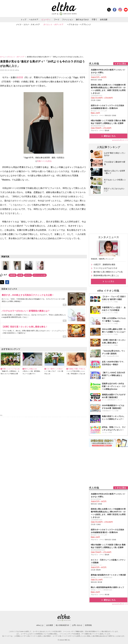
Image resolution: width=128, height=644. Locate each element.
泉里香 (20, 77)
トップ (23, 19)
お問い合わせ (77, 625)
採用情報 (88, 625)
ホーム (3, 57)
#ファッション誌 (40, 275)
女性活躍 (104, 19)
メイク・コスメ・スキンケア (28, 24)
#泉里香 (13, 275)
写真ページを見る (44, 161)
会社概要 (50, 625)
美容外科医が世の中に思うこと (106, 275)
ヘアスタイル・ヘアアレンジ (79, 24)
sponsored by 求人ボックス (120, 140)
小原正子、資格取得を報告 (104, 264)
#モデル (28, 275)
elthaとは (40, 625)
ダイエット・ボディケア (53, 24)
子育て (94, 19)
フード (57, 19)
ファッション (68, 19)
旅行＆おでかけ (82, 19)
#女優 (20, 275)
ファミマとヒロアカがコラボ (105, 268)
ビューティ (46, 19)
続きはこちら (110, 136)
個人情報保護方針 (62, 625)
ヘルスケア (34, 19)
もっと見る (110, 281)
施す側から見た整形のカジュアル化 (108, 272)
